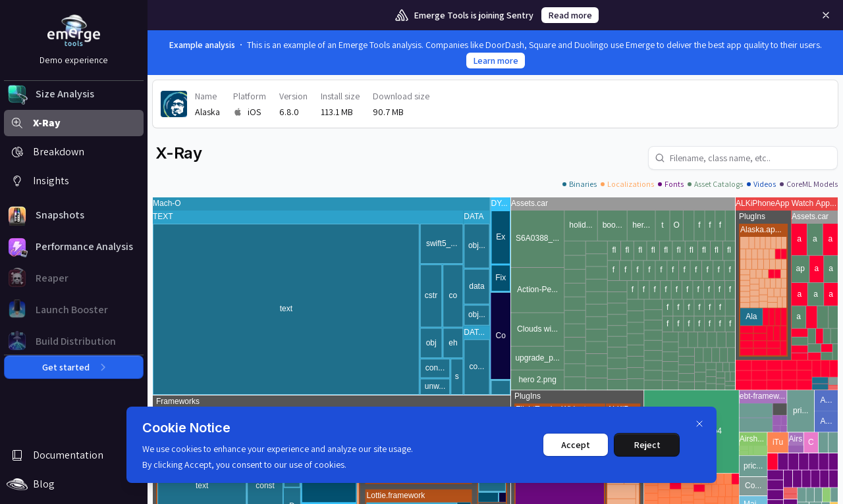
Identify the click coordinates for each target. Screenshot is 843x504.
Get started (74, 367)
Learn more (496, 61)
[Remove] (826, 15)
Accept (576, 445)
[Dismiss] (699, 424)
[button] (74, 94)
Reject (647, 445)
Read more (570, 15)
